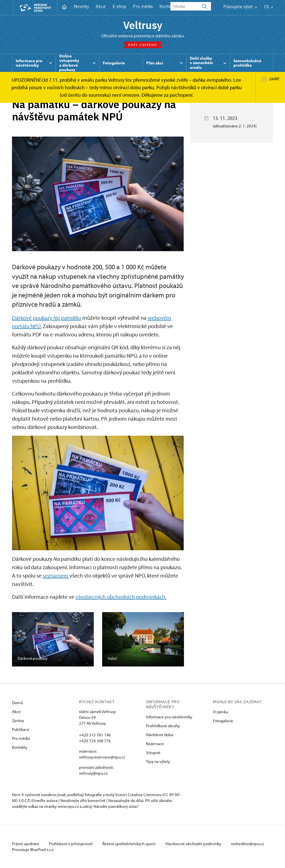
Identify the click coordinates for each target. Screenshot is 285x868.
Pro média (143, 6)
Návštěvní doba (160, 735)
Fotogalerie (223, 721)
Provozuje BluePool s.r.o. (33, 849)
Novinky (81, 6)
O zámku (221, 712)
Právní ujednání (26, 844)
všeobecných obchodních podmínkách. (121, 597)
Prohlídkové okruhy (163, 726)
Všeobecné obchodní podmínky (194, 844)
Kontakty (20, 747)
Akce (101, 6)
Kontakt (167, 6)
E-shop (119, 6)
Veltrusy (143, 25)
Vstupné (153, 752)
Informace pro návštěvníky (169, 717)
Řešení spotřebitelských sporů (129, 844)
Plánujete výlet (240, 7)
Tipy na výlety (158, 761)
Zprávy (18, 720)
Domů (17, 703)
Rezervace (155, 744)
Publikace (21, 729)
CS (269, 7)
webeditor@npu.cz (247, 844)
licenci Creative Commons (138, 795)
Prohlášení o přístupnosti (71, 844)
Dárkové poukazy (47, 318)
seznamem (56, 575)
